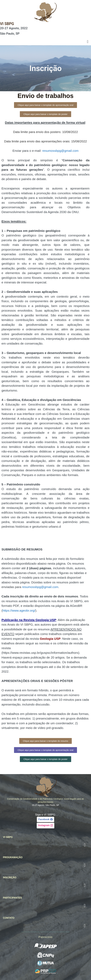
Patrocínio (45, 937)
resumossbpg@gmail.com (60, 151)
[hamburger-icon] (88, 42)
